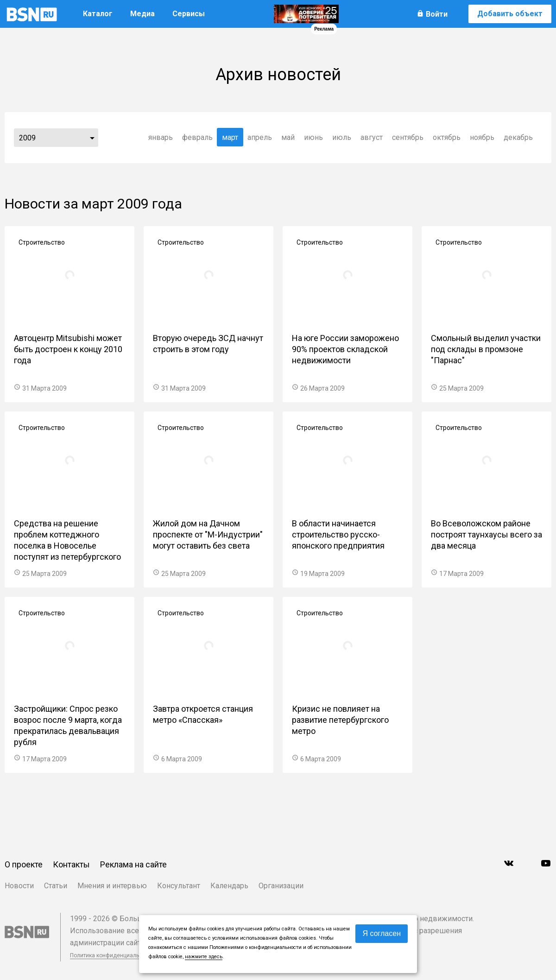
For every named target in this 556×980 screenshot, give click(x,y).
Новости (19, 886)
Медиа (142, 14)
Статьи (56, 886)
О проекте (24, 864)
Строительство (42, 242)
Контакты (71, 864)
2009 (27, 138)
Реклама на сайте (133, 864)
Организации (281, 886)
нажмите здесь (204, 957)
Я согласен (382, 933)
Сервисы (189, 14)
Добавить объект (510, 14)
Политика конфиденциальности (112, 955)
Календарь (229, 886)
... (92, 138)
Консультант (179, 886)
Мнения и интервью (112, 886)
